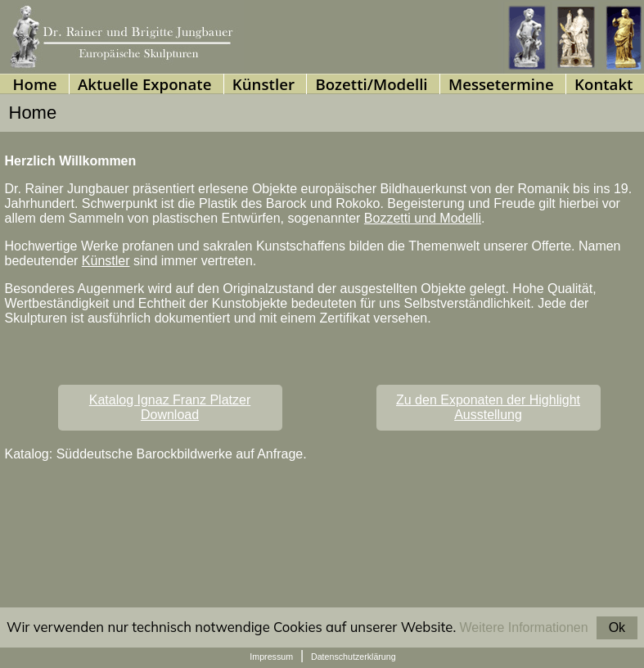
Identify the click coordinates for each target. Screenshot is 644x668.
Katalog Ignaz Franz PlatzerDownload (170, 407)
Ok (617, 627)
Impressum (271, 657)
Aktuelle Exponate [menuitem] (145, 84)
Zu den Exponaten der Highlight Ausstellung (488, 407)
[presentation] (263, 84)
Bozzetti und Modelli (423, 218)
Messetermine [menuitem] (501, 84)
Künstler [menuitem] (263, 84)
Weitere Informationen (524, 627)
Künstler (106, 261)
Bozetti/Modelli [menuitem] (371, 84)
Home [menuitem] (34, 84)
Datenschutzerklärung (354, 657)
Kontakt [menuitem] (603, 84)
